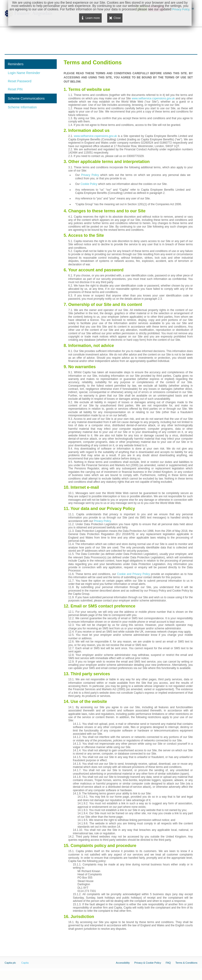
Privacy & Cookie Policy (148, 963)
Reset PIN (15, 89)
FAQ (168, 963)
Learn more (93, 18)
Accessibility (123, 963)
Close (117, 18)
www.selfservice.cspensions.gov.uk (153, 98)
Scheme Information (22, 107)
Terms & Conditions (186, 963)
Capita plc (10, 963)
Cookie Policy (89, 184)
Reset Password (20, 81)
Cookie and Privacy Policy (134, 574)
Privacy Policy (90, 175)
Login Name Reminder (24, 73)
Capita (25, 963)
